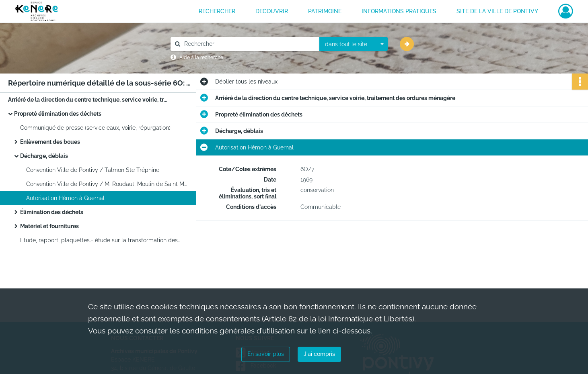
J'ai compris (319, 354)
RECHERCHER (217, 11)
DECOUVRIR (272, 11)
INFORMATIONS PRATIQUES (399, 11)
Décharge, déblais (44, 156)
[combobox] (354, 44)
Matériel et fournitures (49, 226)
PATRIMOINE (325, 11)
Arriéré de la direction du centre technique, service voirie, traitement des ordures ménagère (88, 100)
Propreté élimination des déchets (58, 114)
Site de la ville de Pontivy (497, 11)
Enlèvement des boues (50, 142)
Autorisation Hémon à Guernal (65, 198)
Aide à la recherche (201, 57)
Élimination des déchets (52, 212)
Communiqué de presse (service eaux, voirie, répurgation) (95, 128)
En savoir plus (266, 354)
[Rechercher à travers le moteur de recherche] (249, 44)
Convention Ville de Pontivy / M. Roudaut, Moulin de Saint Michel (107, 184)
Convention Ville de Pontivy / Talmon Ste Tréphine (93, 170)
